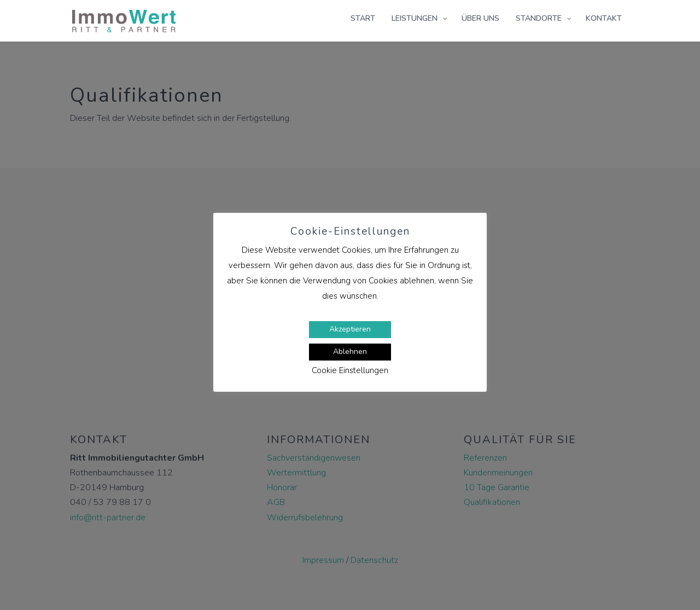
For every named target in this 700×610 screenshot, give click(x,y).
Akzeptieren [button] (350, 329)
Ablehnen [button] (350, 352)
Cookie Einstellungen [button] (350, 370)
